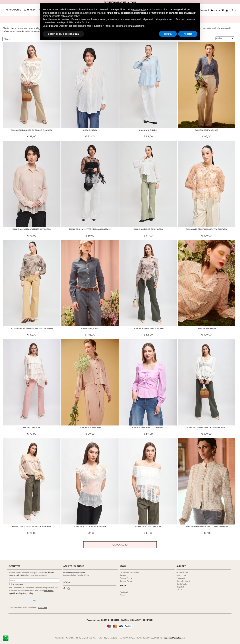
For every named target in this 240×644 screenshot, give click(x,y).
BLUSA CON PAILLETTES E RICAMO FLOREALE (90, 229)
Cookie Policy (126, 581)
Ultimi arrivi (30, 10)
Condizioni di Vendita (129, 572)
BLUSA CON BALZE (32, 427)
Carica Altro (120, 545)
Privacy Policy (126, 578)
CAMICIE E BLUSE (133, 39)
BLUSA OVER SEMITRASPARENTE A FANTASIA (206, 229)
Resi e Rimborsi (183, 581)
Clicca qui (42, 607)
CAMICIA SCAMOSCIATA (90, 427)
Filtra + (7, 39)
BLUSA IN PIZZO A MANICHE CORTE (90, 526)
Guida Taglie (182, 584)
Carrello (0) (217, 10)
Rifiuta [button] (168, 26)
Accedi (203, 10)
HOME (102, 39)
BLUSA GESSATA (90, 130)
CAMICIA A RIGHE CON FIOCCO (148, 229)
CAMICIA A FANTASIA (206, 328)
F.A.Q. (179, 590)
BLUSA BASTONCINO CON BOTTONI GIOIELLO (32, 328)
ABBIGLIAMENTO (13, 10)
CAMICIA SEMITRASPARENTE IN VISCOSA (32, 229)
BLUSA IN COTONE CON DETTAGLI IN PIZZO (206, 427)
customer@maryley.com (74, 572)
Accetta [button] (188, 26)
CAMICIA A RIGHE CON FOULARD (148, 328)
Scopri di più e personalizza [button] (63, 26)
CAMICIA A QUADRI (148, 130)
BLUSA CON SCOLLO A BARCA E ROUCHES (32, 526)
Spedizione (181, 575)
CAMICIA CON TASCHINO (206, 130)
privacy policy (27, 593)
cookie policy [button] (73, 8)
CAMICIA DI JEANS (90, 328)
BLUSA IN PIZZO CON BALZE (148, 526)
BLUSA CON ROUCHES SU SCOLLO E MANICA (32, 130)
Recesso (123, 575)
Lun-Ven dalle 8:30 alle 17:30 (76, 575)
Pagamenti (181, 578)
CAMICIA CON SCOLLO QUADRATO (148, 427)
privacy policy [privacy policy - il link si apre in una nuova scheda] (139, 2)
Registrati (124, 592)
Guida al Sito (182, 572)
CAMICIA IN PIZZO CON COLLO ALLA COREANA (206, 526)
